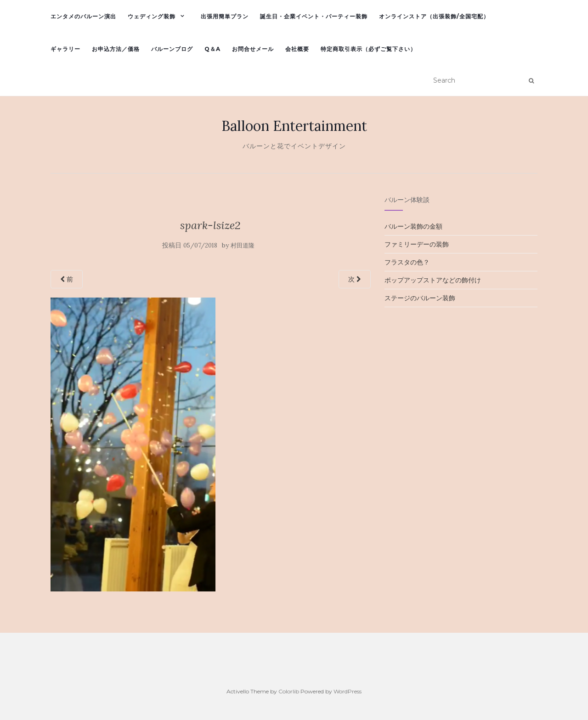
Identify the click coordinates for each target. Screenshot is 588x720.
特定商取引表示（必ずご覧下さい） (368, 49)
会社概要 (297, 49)
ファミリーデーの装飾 (417, 244)
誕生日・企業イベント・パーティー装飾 (314, 16)
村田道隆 (243, 245)
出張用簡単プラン (225, 16)
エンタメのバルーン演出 (83, 16)
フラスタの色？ (407, 262)
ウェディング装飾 (152, 16)
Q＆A (212, 49)
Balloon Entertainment (294, 126)
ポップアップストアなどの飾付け (433, 280)
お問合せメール (253, 49)
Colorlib (289, 691)
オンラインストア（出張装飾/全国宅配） (434, 16)
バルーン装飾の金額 (413, 226)
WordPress (348, 691)
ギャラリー (65, 49)
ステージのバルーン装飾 (420, 298)
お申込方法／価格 (116, 49)
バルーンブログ (172, 49)
